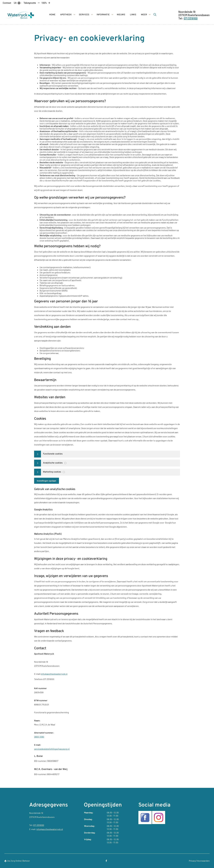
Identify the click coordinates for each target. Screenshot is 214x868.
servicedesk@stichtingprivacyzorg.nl (52, 749)
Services (84, 15)
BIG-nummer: (41, 761)
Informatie (103, 15)
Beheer (26, 861)
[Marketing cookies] (64, 472)
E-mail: (38, 674)
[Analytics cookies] (65, 463)
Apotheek (66, 15)
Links (133, 15)
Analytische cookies (53, 463)
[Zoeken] (155, 14)
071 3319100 (39, 825)
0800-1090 (39, 737)
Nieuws (121, 15)
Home (52, 15)
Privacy (192, 861)
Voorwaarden (203, 861)
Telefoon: (39, 679)
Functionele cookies (53, 454)
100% (44, 3)
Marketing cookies (52, 472)
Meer (144, 15)
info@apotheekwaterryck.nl (54, 674)
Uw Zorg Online (14, 861)
